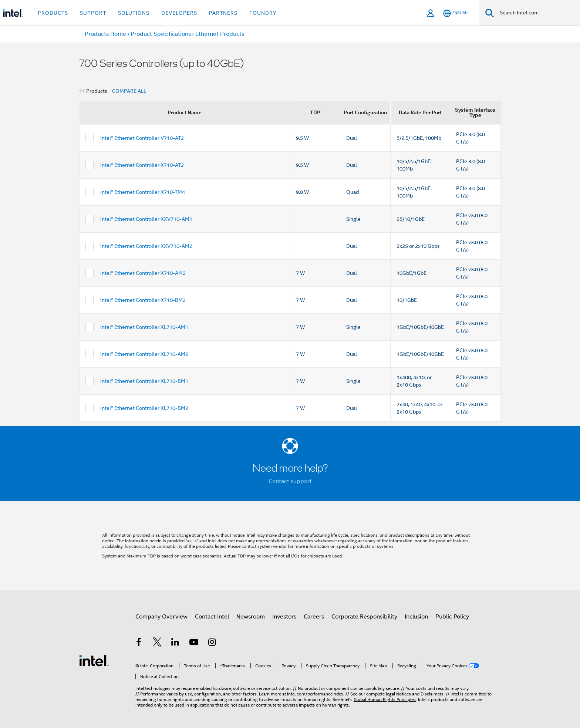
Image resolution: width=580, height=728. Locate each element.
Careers (314, 617)
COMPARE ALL (129, 91)
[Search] (490, 13)
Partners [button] (223, 13)
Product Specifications (161, 34)
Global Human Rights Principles (385, 699)
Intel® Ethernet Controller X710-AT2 (142, 165)
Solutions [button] (134, 13)
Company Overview (161, 617)
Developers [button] (179, 13)
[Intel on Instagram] (212, 643)
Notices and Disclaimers (420, 694)
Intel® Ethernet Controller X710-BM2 (143, 300)
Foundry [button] (263, 13)
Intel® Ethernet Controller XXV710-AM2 (146, 246)
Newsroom (251, 617)
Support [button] (93, 13)
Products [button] (53, 13)
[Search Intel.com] (537, 13)
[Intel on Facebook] (139, 643)
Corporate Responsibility (364, 617)
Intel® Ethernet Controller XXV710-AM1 (146, 219)
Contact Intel (212, 617)
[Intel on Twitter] (157, 643)
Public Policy (452, 617)
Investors (284, 617)
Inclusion (416, 617)
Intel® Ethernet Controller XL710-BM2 (144, 408)
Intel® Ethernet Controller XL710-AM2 (144, 354)
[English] (455, 13)
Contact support (290, 481)
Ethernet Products (220, 34)
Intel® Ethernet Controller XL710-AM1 (144, 327)
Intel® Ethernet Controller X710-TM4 (143, 192)
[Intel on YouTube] (194, 643)
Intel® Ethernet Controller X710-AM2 (143, 273)
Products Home (105, 34)
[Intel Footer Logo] (94, 660)
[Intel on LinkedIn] (175, 643)
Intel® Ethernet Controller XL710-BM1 (144, 381)
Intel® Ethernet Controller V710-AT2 (142, 138)
